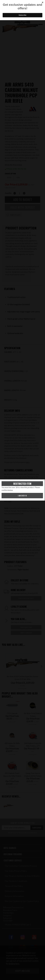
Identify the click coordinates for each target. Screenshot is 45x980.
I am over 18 (22, 496)
